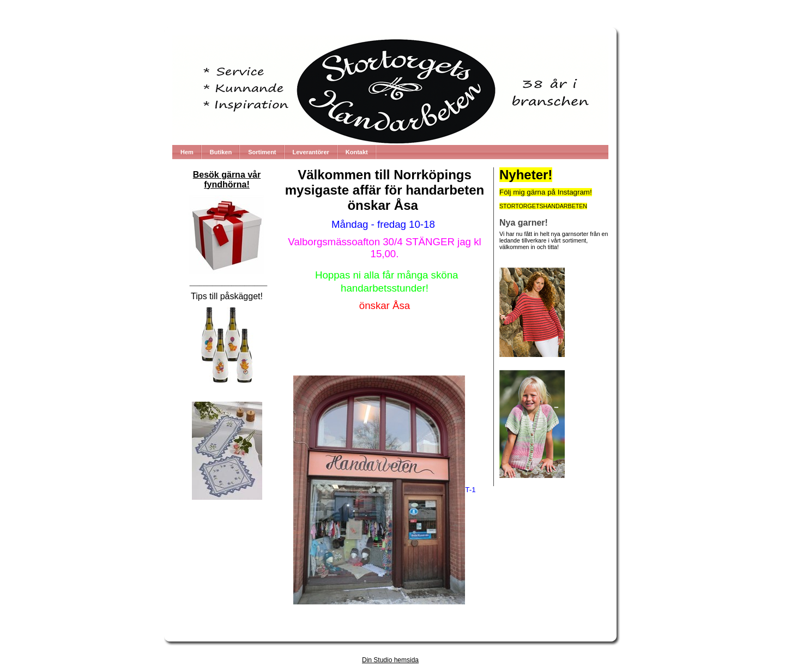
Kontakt (357, 152)
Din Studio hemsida (390, 660)
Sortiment (262, 152)
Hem (187, 152)
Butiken (221, 152)
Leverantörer (311, 152)
